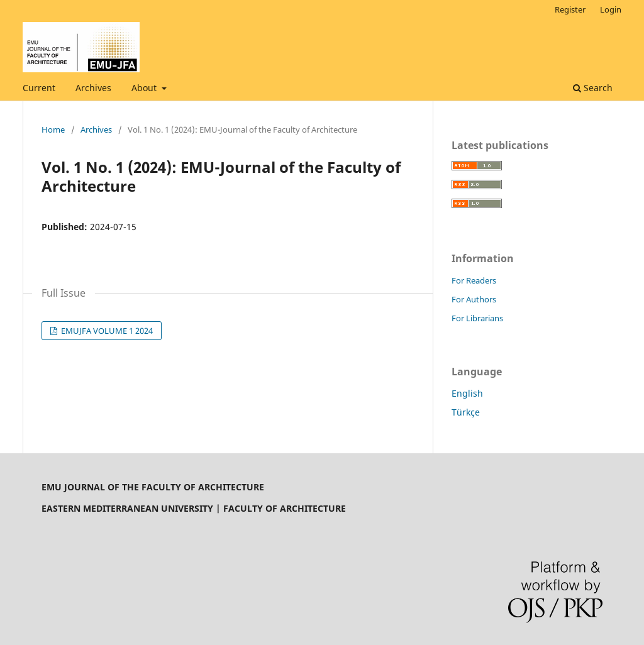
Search (593, 88)
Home (53, 130)
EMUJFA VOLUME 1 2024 (106, 331)
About (145, 88)
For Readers (474, 280)
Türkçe (466, 412)
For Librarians (477, 318)
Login (611, 9)
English (467, 393)
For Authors (474, 299)
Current (39, 88)
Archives (93, 88)
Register (570, 9)
